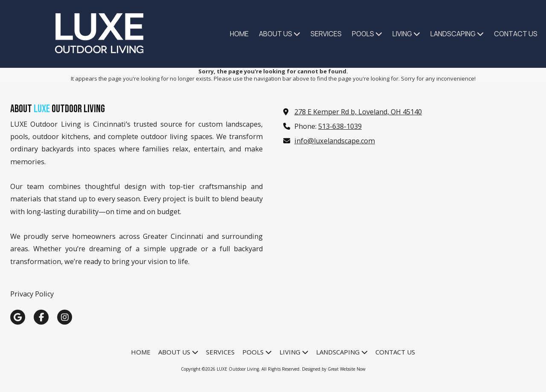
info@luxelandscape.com (335, 141)
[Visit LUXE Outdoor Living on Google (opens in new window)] (18, 317)
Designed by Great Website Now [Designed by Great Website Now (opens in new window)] (334, 369)
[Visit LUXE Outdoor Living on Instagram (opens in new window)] (65, 317)
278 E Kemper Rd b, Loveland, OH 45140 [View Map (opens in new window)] (358, 112)
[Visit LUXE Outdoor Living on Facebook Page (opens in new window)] (41, 317)
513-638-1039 (340, 126)
